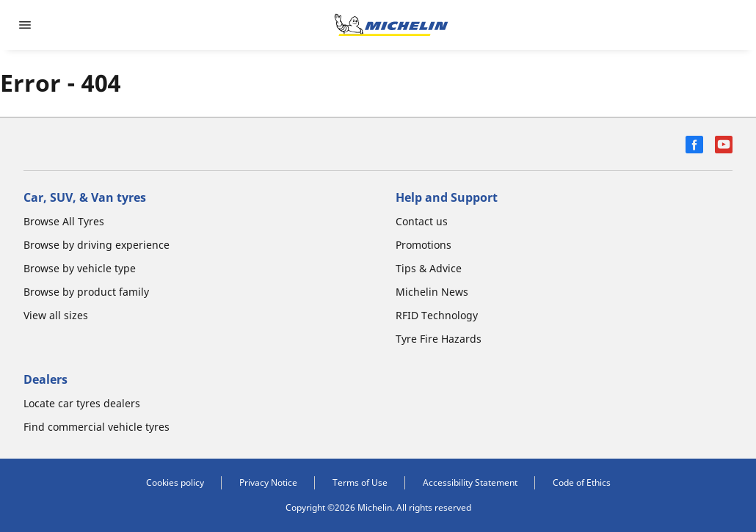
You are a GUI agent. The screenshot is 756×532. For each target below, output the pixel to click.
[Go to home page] (391, 25)
